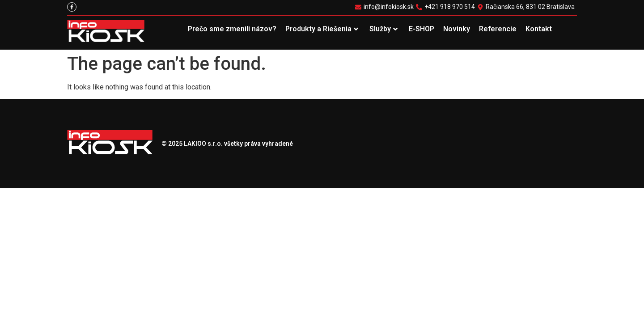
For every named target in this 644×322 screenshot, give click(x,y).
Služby (383, 29)
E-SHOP (422, 29)
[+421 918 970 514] (447, 7)
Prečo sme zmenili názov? (232, 29)
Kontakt (539, 29)
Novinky (457, 29)
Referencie (498, 29)
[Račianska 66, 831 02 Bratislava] (527, 7)
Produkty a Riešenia (322, 29)
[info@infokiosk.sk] (386, 7)
